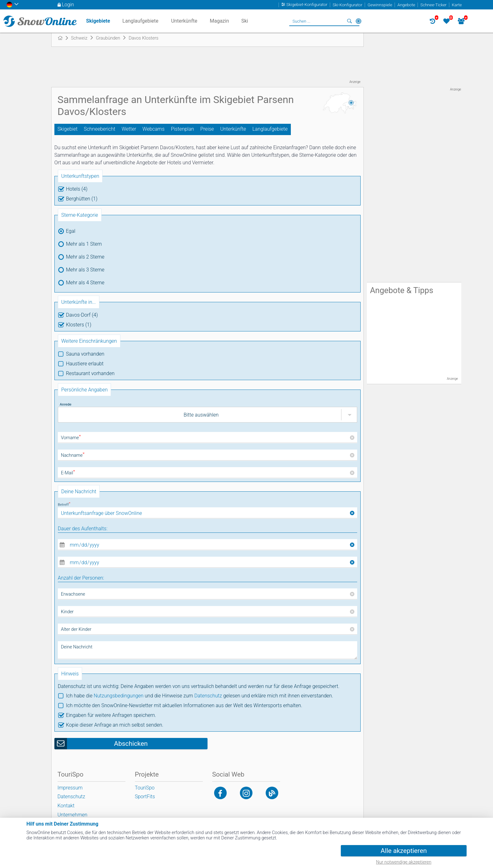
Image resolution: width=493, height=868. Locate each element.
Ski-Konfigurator (347, 5)
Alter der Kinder (76, 629)
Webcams (153, 129)
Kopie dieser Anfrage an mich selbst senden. (115, 725)
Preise (207, 129)
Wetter (129, 129)
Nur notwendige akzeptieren (404, 862)
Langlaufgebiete (270, 129)
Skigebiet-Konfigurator (307, 5)
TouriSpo (145, 788)
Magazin (219, 21)
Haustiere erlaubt (85, 364)
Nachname (73, 455)
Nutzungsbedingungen (119, 696)
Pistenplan (182, 129)
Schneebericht (100, 129)
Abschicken (131, 744)
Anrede (66, 404)
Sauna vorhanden (85, 354)
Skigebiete (98, 21)
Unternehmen (72, 815)
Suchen (350, 21)
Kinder (67, 612)
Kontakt (66, 806)
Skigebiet (68, 129)
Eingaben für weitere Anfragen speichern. (111, 715)
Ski (245, 21)
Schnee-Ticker (433, 5)
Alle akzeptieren (404, 851)
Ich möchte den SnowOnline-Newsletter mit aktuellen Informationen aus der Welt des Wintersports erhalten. (184, 705)
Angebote (406, 5)
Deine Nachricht (77, 647)
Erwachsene (73, 594)
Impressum (70, 788)
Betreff (64, 505)
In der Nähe (358, 21)
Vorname (71, 438)
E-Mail (68, 473)
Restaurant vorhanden (90, 373)
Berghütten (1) (82, 199)
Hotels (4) (77, 189)
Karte (457, 5)
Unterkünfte (233, 129)
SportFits (145, 797)
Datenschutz (208, 696)
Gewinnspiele (380, 5)
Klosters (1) (79, 325)
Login (68, 5)
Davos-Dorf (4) (82, 315)
